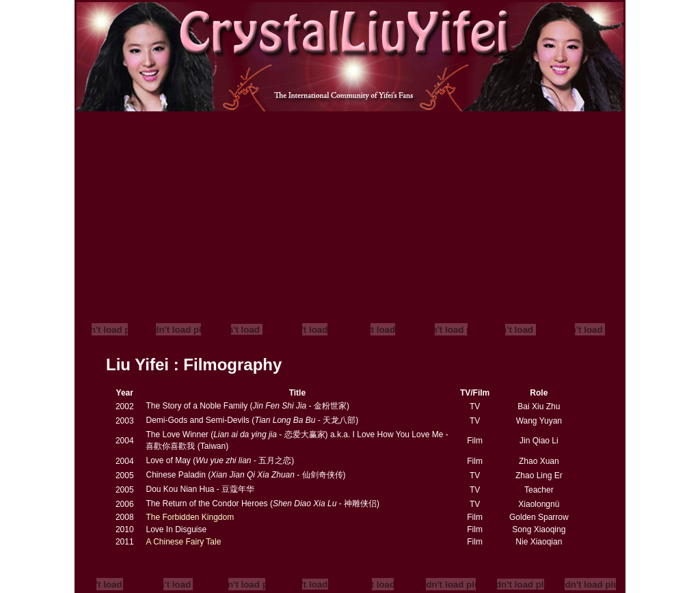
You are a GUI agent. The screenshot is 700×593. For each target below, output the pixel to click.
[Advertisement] (350, 214)
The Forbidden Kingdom (190, 517)
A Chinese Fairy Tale (183, 542)
